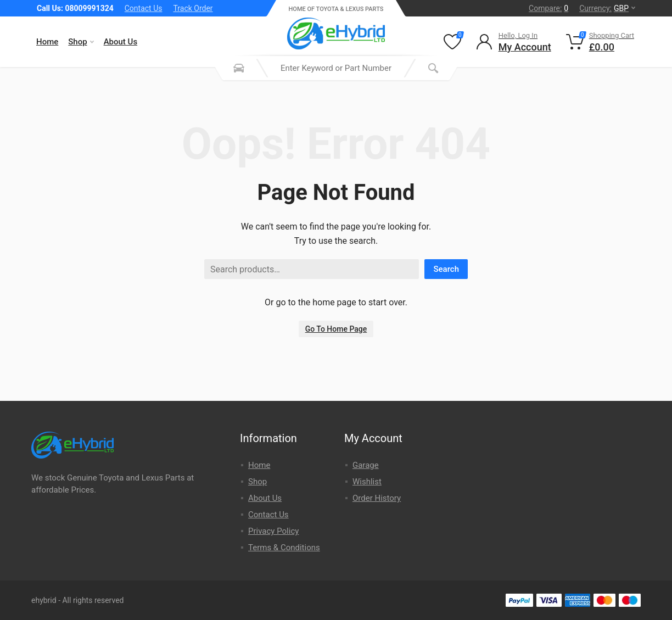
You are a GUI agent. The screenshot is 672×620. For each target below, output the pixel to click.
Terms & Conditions (284, 548)
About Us (121, 42)
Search (446, 269)
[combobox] (336, 68)
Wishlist (367, 482)
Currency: (607, 8)
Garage (366, 465)
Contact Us (144, 8)
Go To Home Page (336, 329)
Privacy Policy (273, 531)
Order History (377, 498)
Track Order (193, 8)
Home (47, 42)
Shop (81, 42)
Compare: (548, 8)
